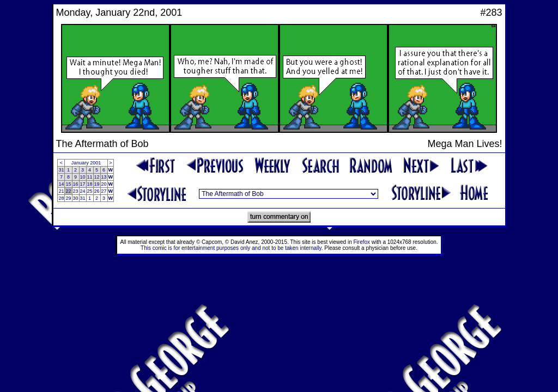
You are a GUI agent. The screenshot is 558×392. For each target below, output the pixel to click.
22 (68, 191)
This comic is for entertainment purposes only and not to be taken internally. (232, 248)
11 (90, 177)
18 (90, 184)
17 (83, 184)
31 (61, 170)
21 (61, 191)
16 (76, 184)
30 (76, 198)
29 (68, 198)
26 (97, 191)
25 (90, 191)
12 (97, 177)
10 (83, 177)
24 (83, 191)
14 (61, 184)
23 (76, 191)
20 (104, 184)
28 (61, 198)
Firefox (362, 242)
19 (97, 184)
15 (68, 184)
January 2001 (86, 163)
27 (104, 191)
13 (104, 177)
